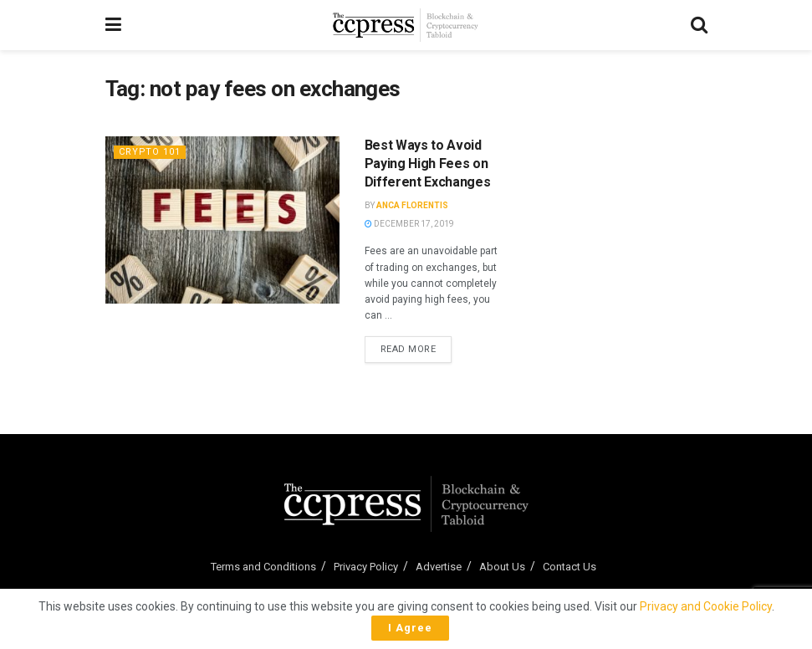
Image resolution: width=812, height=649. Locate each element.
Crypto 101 (150, 152)
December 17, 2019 (409, 224)
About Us (502, 567)
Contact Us (569, 567)
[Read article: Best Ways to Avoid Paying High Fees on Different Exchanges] (222, 220)
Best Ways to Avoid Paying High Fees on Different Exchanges (428, 164)
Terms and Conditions (263, 567)
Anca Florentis (412, 205)
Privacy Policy (366, 567)
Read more (416, 348)
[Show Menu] (113, 25)
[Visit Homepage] (406, 25)
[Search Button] (699, 25)
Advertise (439, 567)
